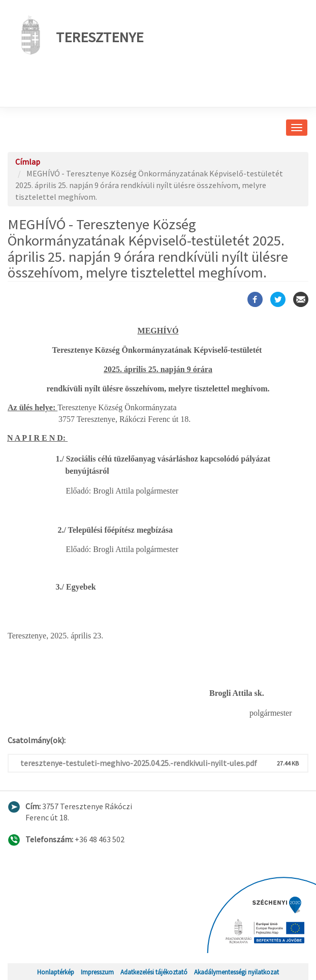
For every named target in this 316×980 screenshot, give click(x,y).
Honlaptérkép (56, 972)
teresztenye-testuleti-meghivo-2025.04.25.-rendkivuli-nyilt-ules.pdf (139, 763)
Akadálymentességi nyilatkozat (236, 972)
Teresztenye (79, 35)
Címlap (28, 162)
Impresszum (97, 972)
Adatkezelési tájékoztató (154, 972)
